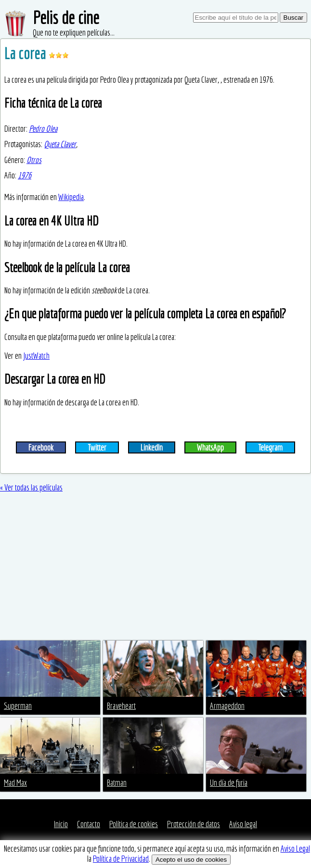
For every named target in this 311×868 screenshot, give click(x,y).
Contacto (89, 824)
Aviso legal (243, 824)
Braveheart (121, 706)
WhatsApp (210, 447)
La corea (26, 53)
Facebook (41, 447)
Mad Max (15, 783)
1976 (25, 175)
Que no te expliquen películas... (74, 32)
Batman (117, 783)
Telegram (270, 447)
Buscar (293, 18)
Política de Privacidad (121, 859)
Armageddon (227, 706)
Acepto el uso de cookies (191, 860)
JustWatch (36, 356)
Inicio (61, 824)
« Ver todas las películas (31, 487)
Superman (18, 706)
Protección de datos (194, 824)
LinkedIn (152, 447)
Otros (34, 160)
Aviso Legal (295, 849)
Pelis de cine (66, 18)
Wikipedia (71, 197)
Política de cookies (134, 824)
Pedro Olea (43, 129)
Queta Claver (60, 144)
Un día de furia (229, 783)
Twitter (97, 447)
